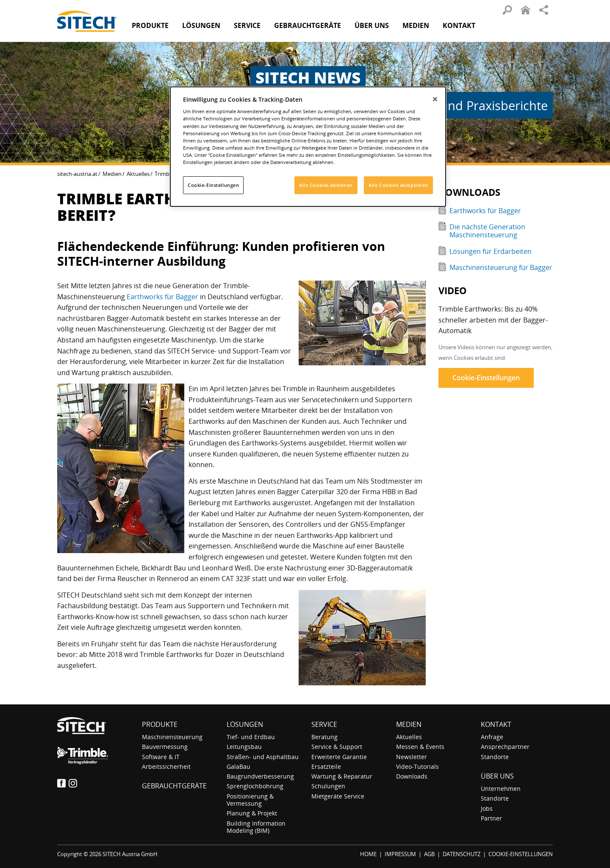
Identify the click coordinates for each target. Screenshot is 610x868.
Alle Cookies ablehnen (326, 185)
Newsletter (412, 757)
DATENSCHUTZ (462, 854)
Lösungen (245, 724)
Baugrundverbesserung (260, 776)
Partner (491, 818)
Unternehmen (501, 789)
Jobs (487, 808)
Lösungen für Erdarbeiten (491, 251)
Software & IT (161, 757)
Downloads (412, 776)
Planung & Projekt (252, 813)
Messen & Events (420, 747)
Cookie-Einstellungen (486, 378)
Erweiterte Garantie (339, 757)
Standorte (495, 757)
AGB (429, 854)
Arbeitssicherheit (166, 766)
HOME (368, 854)
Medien (112, 174)
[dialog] (308, 147)
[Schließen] (435, 99)
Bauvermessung (165, 747)
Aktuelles (138, 174)
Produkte (150, 25)
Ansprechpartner (505, 747)
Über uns (497, 776)
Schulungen (328, 786)
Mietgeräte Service (338, 796)
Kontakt (459, 25)
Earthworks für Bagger (162, 297)
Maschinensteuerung (172, 737)
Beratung (324, 737)
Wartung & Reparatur (342, 776)
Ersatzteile (326, 766)
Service (324, 724)
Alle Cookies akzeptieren (398, 185)
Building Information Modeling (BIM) (256, 827)
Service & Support (337, 747)
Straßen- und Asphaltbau (263, 757)
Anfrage (492, 737)
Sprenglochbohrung (255, 786)
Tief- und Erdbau (251, 737)
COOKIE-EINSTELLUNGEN (521, 854)
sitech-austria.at (77, 174)
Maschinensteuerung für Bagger (501, 267)
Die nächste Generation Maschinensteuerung (487, 231)
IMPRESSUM (400, 854)
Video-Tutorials (417, 766)
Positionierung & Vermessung (250, 800)
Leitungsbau (244, 747)
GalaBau (238, 766)
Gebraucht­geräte (308, 25)
